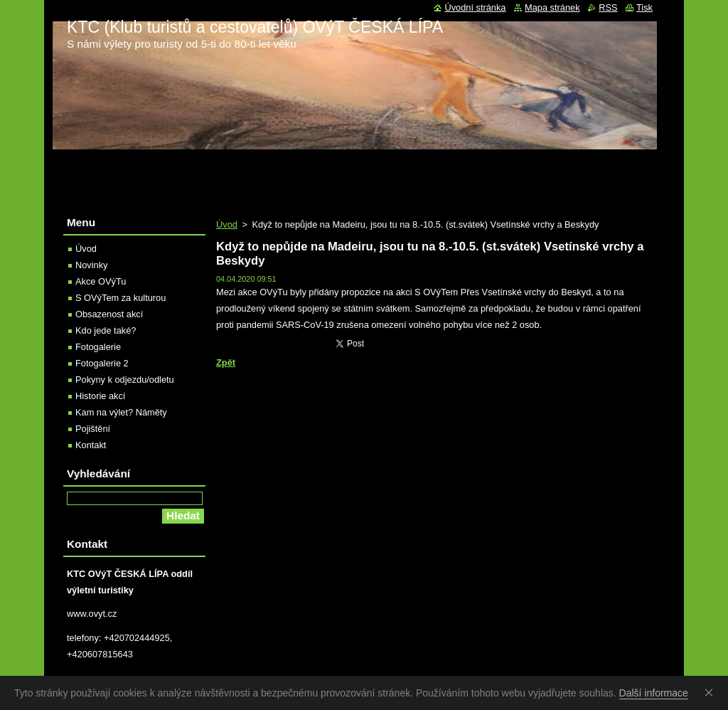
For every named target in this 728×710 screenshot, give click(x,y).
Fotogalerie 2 (102, 363)
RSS (608, 7)
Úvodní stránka (475, 7)
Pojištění (93, 429)
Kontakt (91, 445)
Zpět (226, 362)
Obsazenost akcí (109, 314)
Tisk (644, 7)
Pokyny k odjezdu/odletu (125, 380)
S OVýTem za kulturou (121, 298)
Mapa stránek (552, 7)
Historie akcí (100, 396)
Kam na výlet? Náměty (121, 412)
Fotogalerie (98, 347)
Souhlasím (712, 692)
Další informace (654, 693)
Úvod (227, 224)
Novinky (92, 265)
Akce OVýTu (101, 281)
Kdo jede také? (106, 330)
